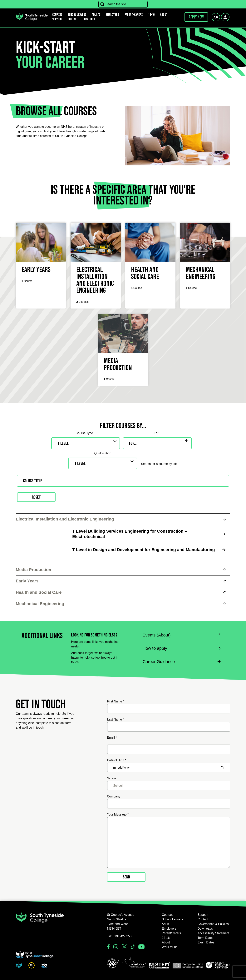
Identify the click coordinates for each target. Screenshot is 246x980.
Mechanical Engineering (40, 604)
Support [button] (57, 19)
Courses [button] (168, 915)
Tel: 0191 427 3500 (120, 936)
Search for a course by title (159, 464)
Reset (36, 497)
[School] (169, 786)
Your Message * (118, 814)
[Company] (169, 804)
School (112, 778)
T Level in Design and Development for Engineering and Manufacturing (144, 550)
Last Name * (116, 719)
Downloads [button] (205, 929)
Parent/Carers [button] (134, 15)
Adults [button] (96, 15)
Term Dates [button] (205, 938)
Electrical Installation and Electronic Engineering (65, 519)
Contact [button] (73, 19)
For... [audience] (157, 433)
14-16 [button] (151, 15)
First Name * (116, 701)
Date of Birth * (117, 760)
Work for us (170, 947)
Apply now (196, 17)
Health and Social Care (39, 592)
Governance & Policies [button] (213, 924)
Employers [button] (112, 15)
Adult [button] (165, 924)
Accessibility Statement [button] (213, 933)
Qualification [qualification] (103, 453)
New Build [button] (89, 19)
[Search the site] (123, 4)
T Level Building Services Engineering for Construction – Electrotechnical (130, 534)
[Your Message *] (169, 842)
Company (114, 796)
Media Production (34, 570)
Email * (112, 738)
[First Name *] (169, 709)
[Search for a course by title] (123, 481)
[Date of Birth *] (169, 767)
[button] (113, 963)
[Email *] (169, 749)
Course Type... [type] (86, 433)
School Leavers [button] (172, 919)
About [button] (164, 15)
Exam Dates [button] (206, 942)
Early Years (27, 581)
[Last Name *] (169, 727)
